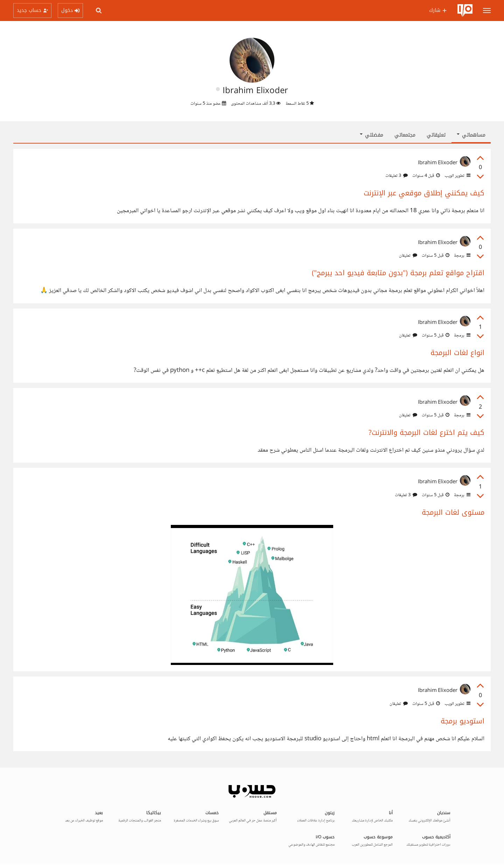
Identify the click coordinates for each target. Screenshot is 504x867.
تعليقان (408, 256)
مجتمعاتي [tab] (405, 135)
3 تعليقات (397, 176)
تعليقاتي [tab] (436, 135)
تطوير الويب (457, 176)
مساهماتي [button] (471, 135)
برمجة (462, 256)
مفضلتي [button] (372, 135)
